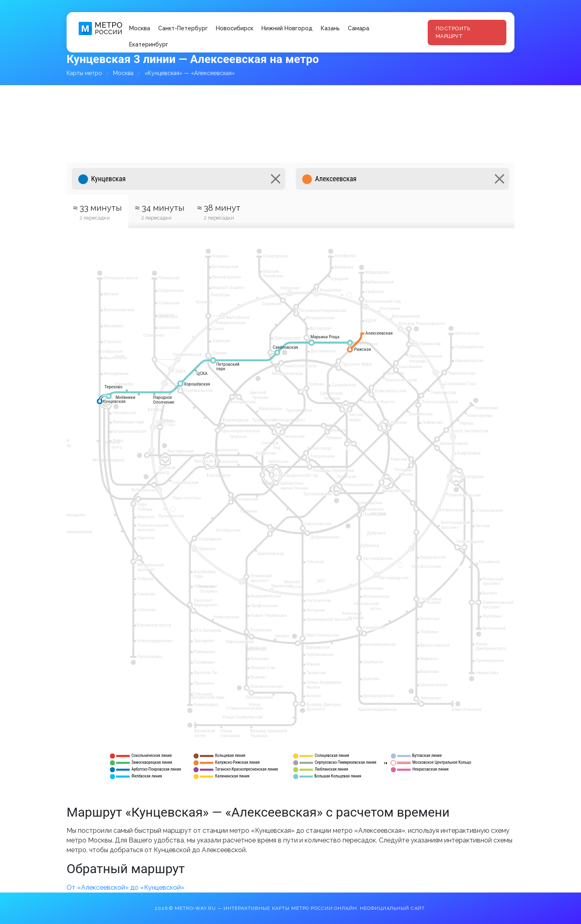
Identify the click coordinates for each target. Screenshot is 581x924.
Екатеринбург (149, 44)
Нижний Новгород (287, 28)
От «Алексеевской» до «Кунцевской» (125, 887)
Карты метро (84, 73)
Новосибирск (235, 28)
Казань (330, 28)
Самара (358, 28)
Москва (140, 28)
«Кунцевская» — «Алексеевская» (190, 73)
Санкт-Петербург (183, 28)
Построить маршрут (453, 32)
